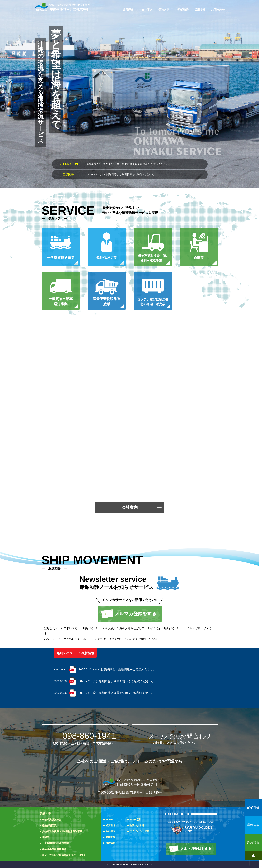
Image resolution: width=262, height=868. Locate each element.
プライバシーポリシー (142, 831)
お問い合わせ (137, 825)
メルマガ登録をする (136, 614)
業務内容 (164, 10)
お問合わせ (218, 10)
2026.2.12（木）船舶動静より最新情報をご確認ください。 (129, 164)
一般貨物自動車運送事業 (55, 843)
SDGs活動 (135, 819)
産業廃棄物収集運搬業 (54, 849)
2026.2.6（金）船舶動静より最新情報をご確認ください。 (117, 693)
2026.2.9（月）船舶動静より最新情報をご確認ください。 (117, 681)
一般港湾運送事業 (52, 820)
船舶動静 (183, 10)
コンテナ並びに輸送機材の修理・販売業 (64, 855)
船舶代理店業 (49, 826)
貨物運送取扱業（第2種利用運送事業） (63, 831)
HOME (109, 819)
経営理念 (128, 10)
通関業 (46, 837)
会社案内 (147, 10)
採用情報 (200, 10)
